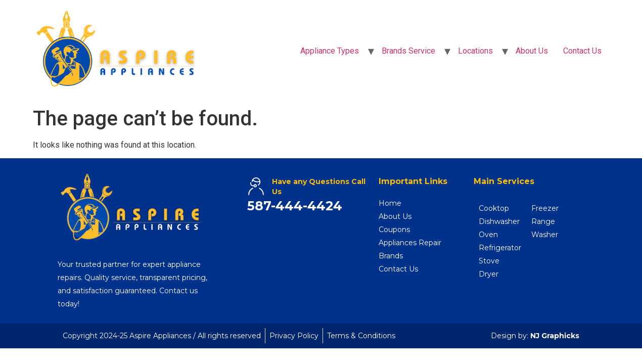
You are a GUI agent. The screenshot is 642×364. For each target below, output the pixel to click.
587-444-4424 (295, 206)
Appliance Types (330, 51)
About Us (532, 51)
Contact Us (582, 51)
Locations (475, 51)
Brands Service (408, 51)
